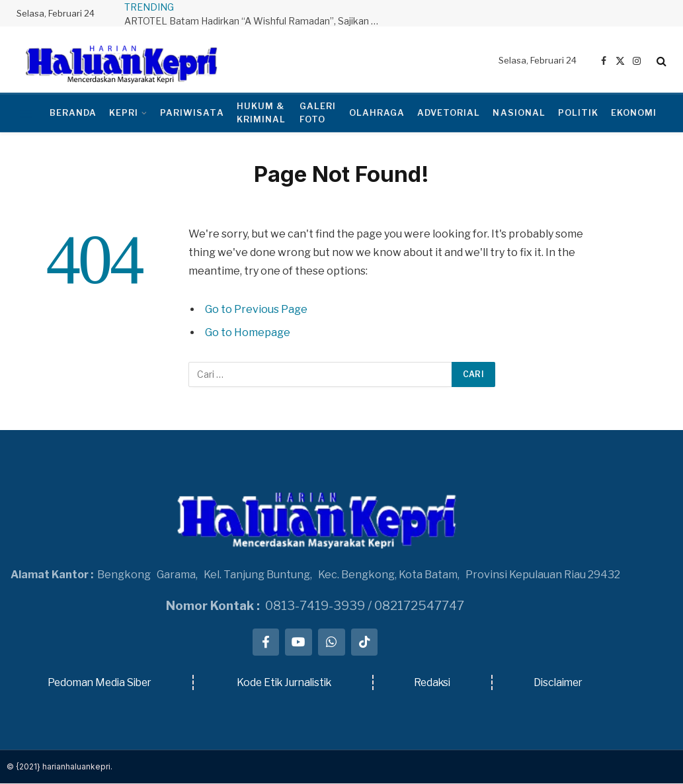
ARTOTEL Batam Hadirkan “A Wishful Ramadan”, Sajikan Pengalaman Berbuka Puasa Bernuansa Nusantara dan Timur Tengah (257, 21)
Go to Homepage (248, 332)
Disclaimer (559, 683)
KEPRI (124, 113)
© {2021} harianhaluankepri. (60, 767)
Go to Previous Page (256, 309)
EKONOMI (634, 113)
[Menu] (27, 113)
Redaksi (435, 683)
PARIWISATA (192, 113)
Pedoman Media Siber (100, 683)
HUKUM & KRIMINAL (261, 113)
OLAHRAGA (377, 113)
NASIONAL (519, 113)
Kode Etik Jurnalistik (285, 683)
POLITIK (578, 113)
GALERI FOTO (318, 113)
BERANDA (73, 113)
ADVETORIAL (449, 113)
